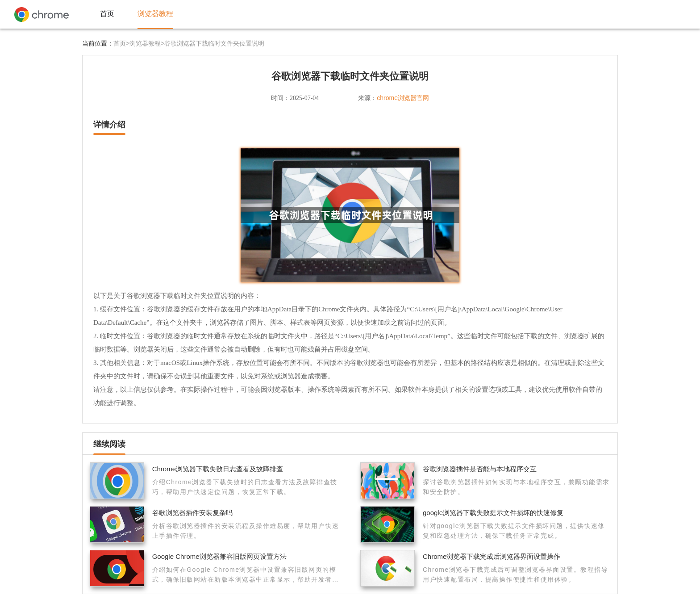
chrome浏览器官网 (403, 98)
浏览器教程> (147, 43)
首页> (121, 43)
